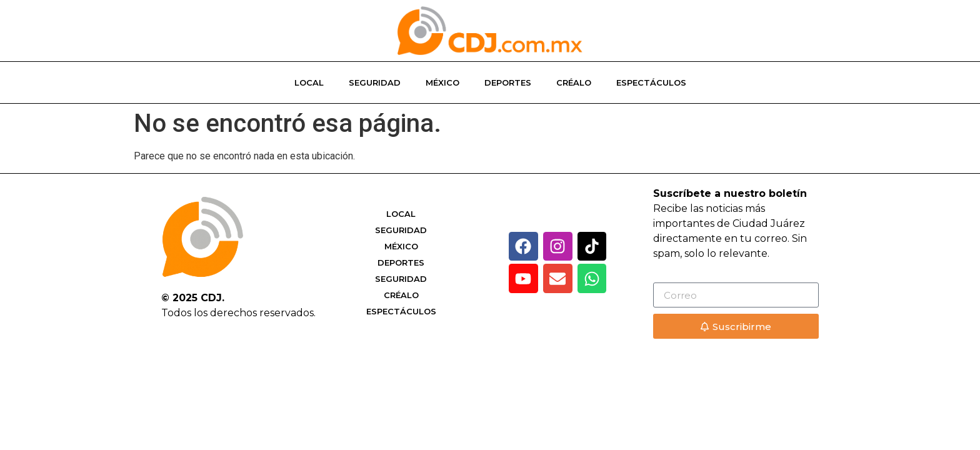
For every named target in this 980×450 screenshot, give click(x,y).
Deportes (508, 82)
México (442, 82)
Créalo (574, 82)
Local (309, 82)
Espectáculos (651, 82)
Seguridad (375, 82)
